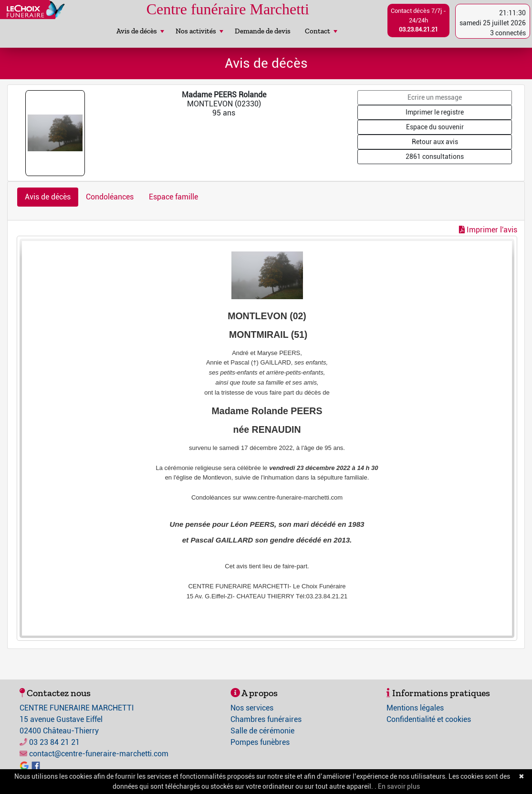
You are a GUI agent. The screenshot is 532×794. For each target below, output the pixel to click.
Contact (321, 31)
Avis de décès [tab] (48, 197)
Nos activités (199, 31)
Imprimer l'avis (488, 230)
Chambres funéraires (266, 719)
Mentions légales (415, 708)
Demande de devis (263, 31)
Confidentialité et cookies (429, 719)
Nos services (252, 708)
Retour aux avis (435, 142)
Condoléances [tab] (110, 197)
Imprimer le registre (435, 112)
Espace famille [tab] (173, 197)
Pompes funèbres (260, 742)
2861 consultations (435, 157)
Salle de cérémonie (262, 731)
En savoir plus (399, 786)
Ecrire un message (435, 97)
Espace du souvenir (435, 127)
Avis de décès (140, 31)
